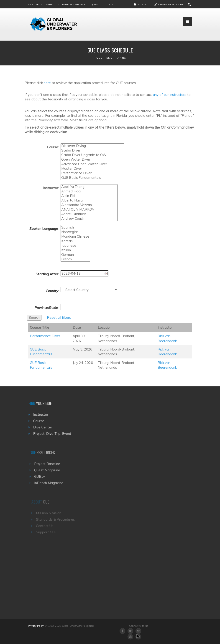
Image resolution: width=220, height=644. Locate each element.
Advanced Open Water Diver (92, 164)
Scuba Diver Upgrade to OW (92, 155)
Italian (75, 250)
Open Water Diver (92, 159)
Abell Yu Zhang (89, 187)
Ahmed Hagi (89, 191)
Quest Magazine (50, 470)
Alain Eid (89, 196)
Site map (33, 4)
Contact (50, 4)
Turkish (75, 243)
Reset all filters (59, 317)
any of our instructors (170, 95)
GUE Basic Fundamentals (92, 178)
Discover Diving (92, 146)
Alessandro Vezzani (89, 205)
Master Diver (92, 169)
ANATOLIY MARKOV (89, 209)
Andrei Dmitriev (89, 214)
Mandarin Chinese (75, 236)
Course (40, 421)
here (47, 83)
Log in (142, 4)
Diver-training (116, 58)
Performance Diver (92, 173)
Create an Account (171, 4)
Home (98, 58)
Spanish (75, 227)
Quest (95, 4)
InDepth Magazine (73, 4)
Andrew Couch (89, 219)
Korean (75, 241)
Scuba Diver (92, 150)
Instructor (42, 414)
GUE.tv (42, 476)
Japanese (75, 246)
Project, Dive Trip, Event (54, 434)
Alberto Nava (89, 200)
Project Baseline (50, 464)
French (75, 259)
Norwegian (75, 232)
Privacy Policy (36, 626)
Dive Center (44, 427)
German (75, 255)
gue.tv (109, 4)
